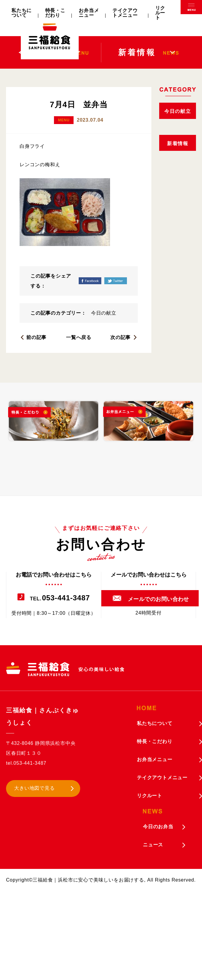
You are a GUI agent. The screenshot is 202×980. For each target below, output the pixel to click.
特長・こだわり (55, 13)
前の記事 (36, 337)
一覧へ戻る (79, 337)
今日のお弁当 (158, 827)
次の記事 (120, 337)
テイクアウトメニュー (125, 13)
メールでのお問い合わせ (158, 599)
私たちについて (22, 13)
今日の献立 (104, 313)
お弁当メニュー (89, 13)
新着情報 (178, 143)
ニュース (153, 845)
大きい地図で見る (34, 788)
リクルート (160, 13)
